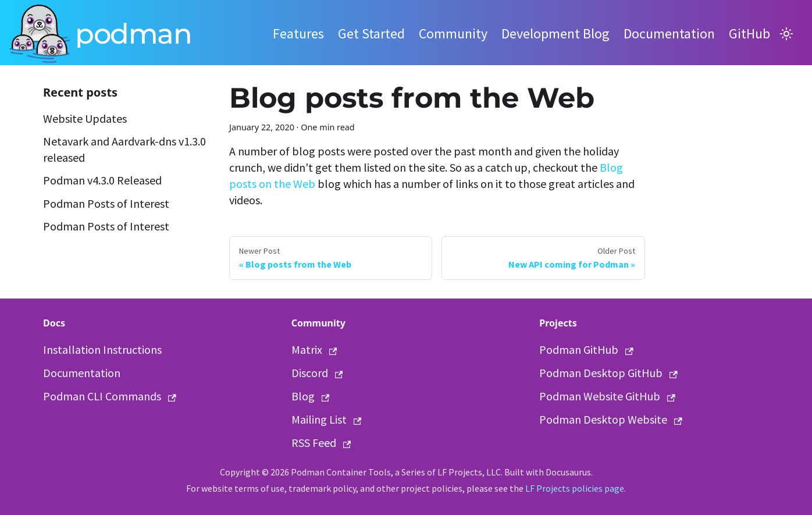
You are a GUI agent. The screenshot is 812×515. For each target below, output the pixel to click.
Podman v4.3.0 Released (102, 180)
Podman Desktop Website (611, 419)
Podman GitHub (586, 349)
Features (298, 33)
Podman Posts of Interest (106, 203)
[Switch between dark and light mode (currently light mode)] (786, 34)
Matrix (314, 349)
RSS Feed (321, 443)
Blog (311, 396)
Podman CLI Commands (110, 396)
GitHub (749, 33)
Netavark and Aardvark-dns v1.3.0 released (124, 149)
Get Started (371, 33)
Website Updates (85, 118)
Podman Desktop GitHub (608, 373)
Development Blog (555, 33)
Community (453, 33)
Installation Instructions (102, 349)
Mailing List (327, 419)
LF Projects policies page (575, 488)
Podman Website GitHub (607, 396)
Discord (317, 373)
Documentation (669, 33)
